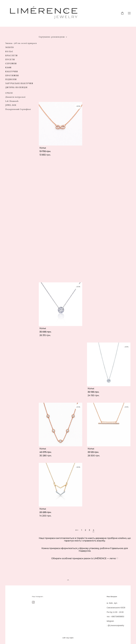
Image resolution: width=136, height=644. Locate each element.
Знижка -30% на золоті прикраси (21, 43)
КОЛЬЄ (9, 52)
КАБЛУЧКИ (12, 72)
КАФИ (8, 68)
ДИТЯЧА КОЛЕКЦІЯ (16, 87)
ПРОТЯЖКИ (12, 76)
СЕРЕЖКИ (11, 64)
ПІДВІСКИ (11, 79)
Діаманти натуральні (15, 97)
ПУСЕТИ (10, 60)
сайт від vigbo (68, 638)
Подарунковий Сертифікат (18, 109)
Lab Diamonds (12, 101)
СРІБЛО (9, 93)
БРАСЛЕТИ (11, 56)
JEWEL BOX (11, 105)
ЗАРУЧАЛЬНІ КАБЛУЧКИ (19, 83)
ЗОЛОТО (10, 47)
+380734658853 (117, 617)
